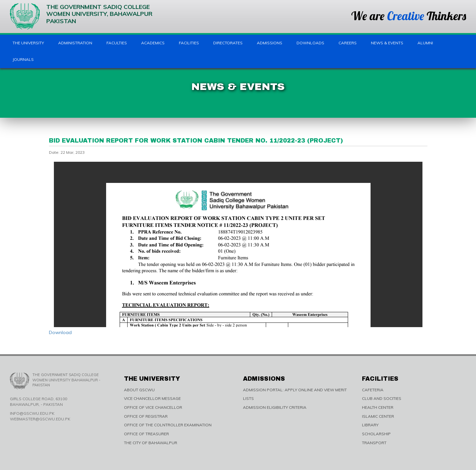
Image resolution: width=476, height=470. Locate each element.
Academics (153, 43)
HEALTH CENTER (378, 407)
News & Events (387, 43)
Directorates (228, 43)
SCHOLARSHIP (376, 434)
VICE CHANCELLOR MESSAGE (152, 398)
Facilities (189, 43)
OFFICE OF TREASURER (146, 434)
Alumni (425, 43)
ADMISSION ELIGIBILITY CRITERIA (275, 407)
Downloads (310, 43)
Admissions (270, 43)
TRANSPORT (374, 443)
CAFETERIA (373, 390)
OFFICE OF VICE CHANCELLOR (153, 407)
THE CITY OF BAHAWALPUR (151, 443)
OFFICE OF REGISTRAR (146, 416)
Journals (23, 59)
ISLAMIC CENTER (378, 416)
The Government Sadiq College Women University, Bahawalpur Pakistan (81, 16)
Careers (348, 43)
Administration (75, 43)
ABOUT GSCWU (139, 390)
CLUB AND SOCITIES (382, 398)
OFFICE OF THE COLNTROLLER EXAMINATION (168, 425)
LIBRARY (370, 425)
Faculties (117, 43)
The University (28, 43)
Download (60, 332)
